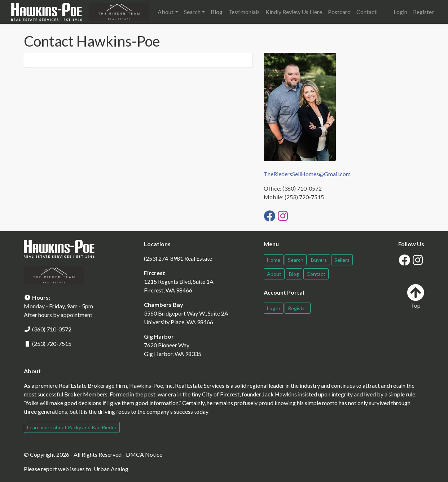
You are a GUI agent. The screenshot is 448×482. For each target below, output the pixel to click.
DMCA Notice (144, 454)
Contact (366, 12)
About (274, 274)
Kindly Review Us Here (294, 12)
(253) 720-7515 (52, 344)
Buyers (319, 260)
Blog (217, 12)
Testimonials (244, 12)
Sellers (342, 260)
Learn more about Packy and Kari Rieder (72, 427)
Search (296, 260)
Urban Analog (111, 469)
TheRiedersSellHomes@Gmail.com (307, 174)
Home (274, 260)
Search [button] (192, 12)
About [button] (166, 12)
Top (416, 296)
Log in (274, 308)
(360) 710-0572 (52, 329)
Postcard (339, 12)
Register (423, 12)
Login (400, 12)
